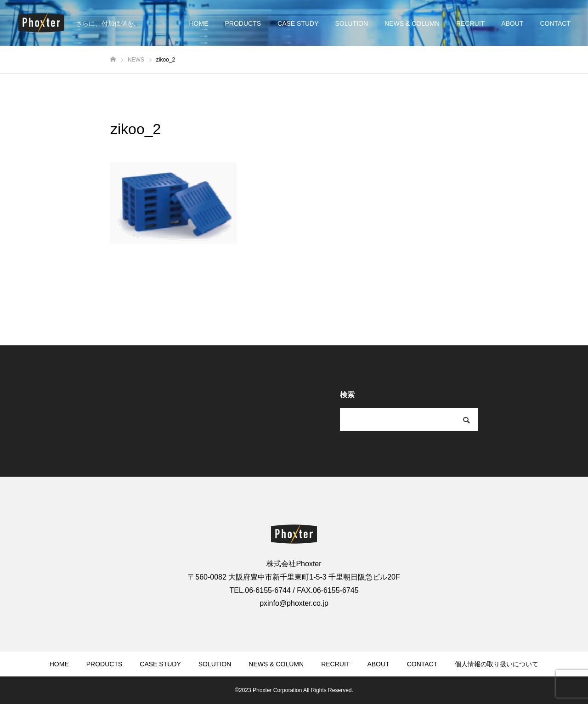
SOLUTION (352, 23)
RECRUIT (470, 23)
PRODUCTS (243, 23)
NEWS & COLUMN (412, 23)
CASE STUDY (298, 23)
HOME (199, 23)
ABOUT (512, 23)
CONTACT (555, 23)
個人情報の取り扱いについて (497, 664)
